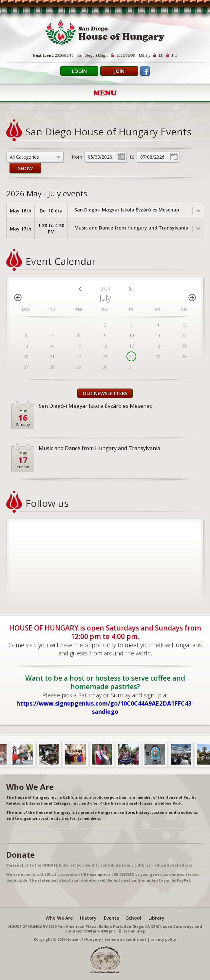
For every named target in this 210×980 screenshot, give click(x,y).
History (88, 918)
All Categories (24, 157)
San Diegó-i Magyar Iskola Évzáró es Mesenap (127, 210)
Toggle (198, 211)
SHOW (25, 168)
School (134, 918)
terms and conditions (126, 939)
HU (175, 55)
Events (111, 918)
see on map (134, 931)
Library (156, 918)
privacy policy (163, 939)
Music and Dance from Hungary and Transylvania (131, 228)
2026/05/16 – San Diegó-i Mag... (82, 55)
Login (79, 71)
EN (161, 55)
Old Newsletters (105, 393)
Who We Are (59, 918)
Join (119, 71)
